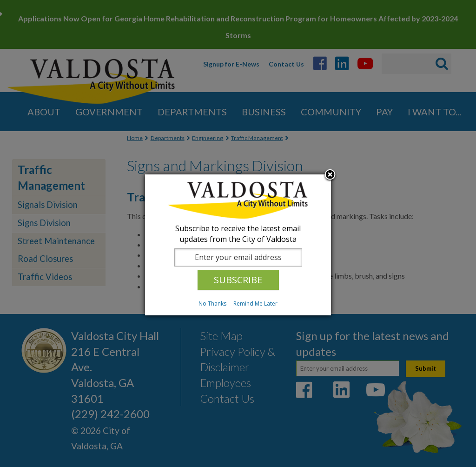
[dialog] (238, 245)
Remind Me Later (255, 304)
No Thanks (212, 304)
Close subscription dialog (330, 175)
